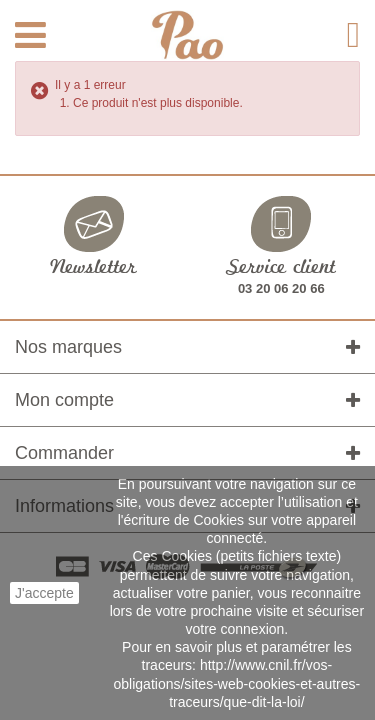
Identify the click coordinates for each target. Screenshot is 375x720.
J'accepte (44, 593)
